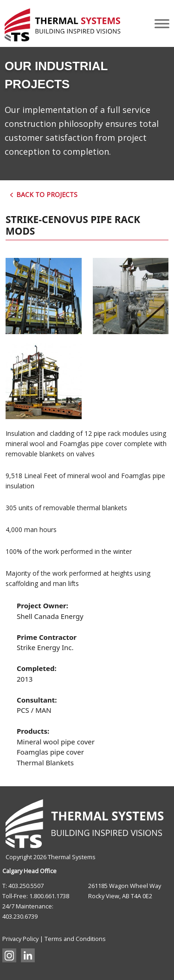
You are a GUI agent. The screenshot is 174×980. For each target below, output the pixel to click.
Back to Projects (43, 194)
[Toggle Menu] (162, 23)
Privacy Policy (20, 939)
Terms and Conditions (75, 939)
